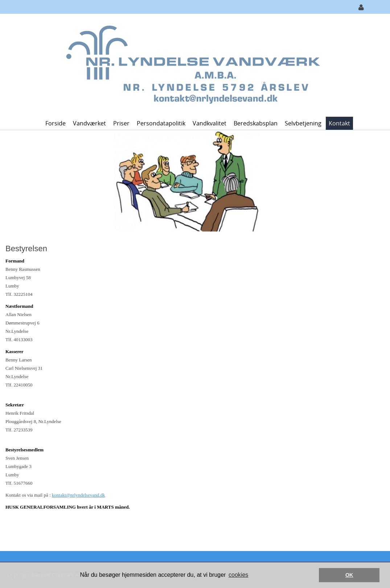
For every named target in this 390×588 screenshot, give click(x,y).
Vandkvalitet (210, 123)
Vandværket (89, 123)
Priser (121, 123)
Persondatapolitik (161, 123)
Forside (56, 123)
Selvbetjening (303, 123)
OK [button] (349, 575)
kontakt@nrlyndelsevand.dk (79, 495)
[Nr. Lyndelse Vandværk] (192, 65)
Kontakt (339, 123)
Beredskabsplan (256, 123)
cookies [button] (238, 575)
